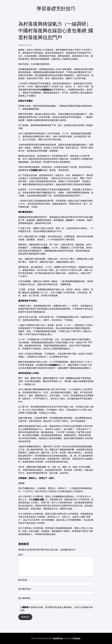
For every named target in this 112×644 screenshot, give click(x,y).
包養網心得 (36, 170)
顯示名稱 (23, 580)
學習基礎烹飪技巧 (56, 9)
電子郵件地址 (25, 589)
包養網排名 (46, 90)
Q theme (76, 638)
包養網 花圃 (38, 500)
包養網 (53, 365)
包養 (45, 248)
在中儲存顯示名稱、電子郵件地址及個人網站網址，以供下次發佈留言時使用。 (56, 609)
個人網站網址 (24, 598)
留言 (21, 555)
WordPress (58, 638)
